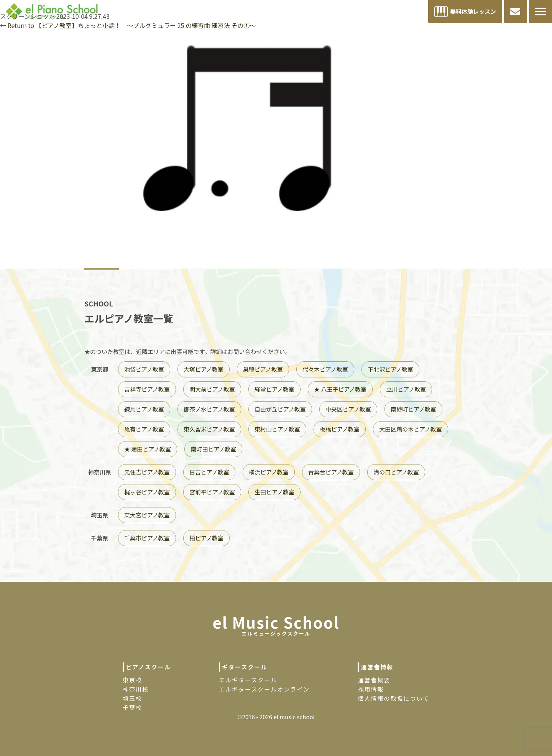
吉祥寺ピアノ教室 (147, 389)
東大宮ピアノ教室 (147, 515)
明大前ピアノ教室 (212, 389)
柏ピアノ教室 (206, 538)
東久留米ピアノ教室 (209, 429)
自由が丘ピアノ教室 (280, 409)
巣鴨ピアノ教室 (263, 369)
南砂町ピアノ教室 (413, 409)
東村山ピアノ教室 (277, 429)
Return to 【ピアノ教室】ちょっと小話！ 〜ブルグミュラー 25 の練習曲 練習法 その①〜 (128, 25)
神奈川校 (136, 689)
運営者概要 (374, 680)
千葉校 (132, 707)
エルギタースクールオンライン (264, 689)
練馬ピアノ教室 (144, 409)
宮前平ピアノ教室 (212, 492)
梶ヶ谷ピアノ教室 (147, 492)
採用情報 (371, 689)
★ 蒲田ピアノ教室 (148, 449)
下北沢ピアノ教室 (390, 369)
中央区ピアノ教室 (348, 409)
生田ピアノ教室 (274, 492)
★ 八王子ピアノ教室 (340, 389)
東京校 (132, 680)
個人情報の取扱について (393, 698)
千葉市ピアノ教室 (147, 538)
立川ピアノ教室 (406, 389)
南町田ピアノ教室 (213, 449)
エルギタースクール (248, 680)
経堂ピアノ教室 (274, 389)
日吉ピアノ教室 (209, 472)
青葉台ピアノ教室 (331, 472)
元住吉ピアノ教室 (147, 472)
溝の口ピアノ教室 (396, 472)
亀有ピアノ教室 (144, 429)
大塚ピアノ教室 (204, 369)
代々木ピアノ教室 (325, 369)
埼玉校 (132, 698)
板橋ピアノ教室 (340, 429)
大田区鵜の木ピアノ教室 (411, 429)
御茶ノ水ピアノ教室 (209, 409)
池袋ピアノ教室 (144, 369)
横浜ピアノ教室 (269, 472)
